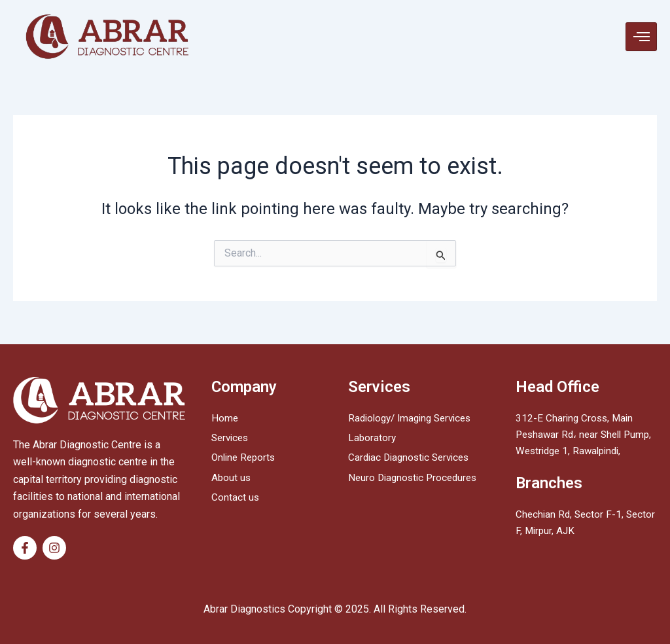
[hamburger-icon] (641, 37)
